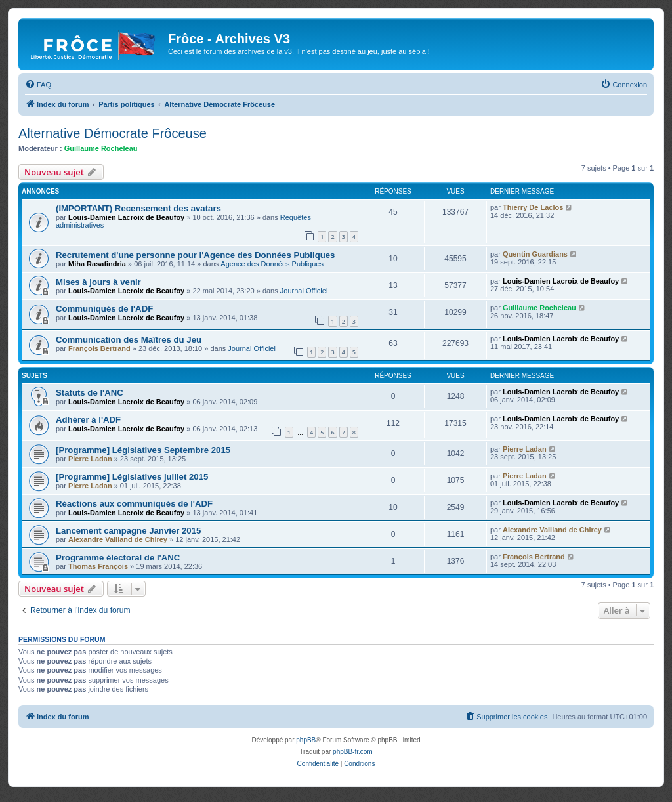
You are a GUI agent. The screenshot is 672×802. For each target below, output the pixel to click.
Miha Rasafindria (97, 264)
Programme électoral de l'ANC (118, 558)
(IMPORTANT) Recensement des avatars (138, 208)
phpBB (306, 740)
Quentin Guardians (535, 254)
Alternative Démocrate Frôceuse (113, 133)
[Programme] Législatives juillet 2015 (132, 477)
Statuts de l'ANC (90, 393)
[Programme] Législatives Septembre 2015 (143, 450)
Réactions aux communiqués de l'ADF (134, 504)
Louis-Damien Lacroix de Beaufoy (126, 217)
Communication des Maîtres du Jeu (129, 340)
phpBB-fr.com (353, 752)
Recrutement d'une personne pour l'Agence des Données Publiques (195, 255)
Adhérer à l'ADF (88, 420)
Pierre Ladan (90, 459)
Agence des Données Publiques (272, 264)
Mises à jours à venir (98, 282)
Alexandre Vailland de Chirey (118, 539)
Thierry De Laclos (533, 207)
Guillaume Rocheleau (101, 148)
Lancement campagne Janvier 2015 (128, 531)
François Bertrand (99, 348)
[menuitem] (38, 85)
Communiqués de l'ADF (104, 309)
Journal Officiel (304, 291)
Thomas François (98, 566)
